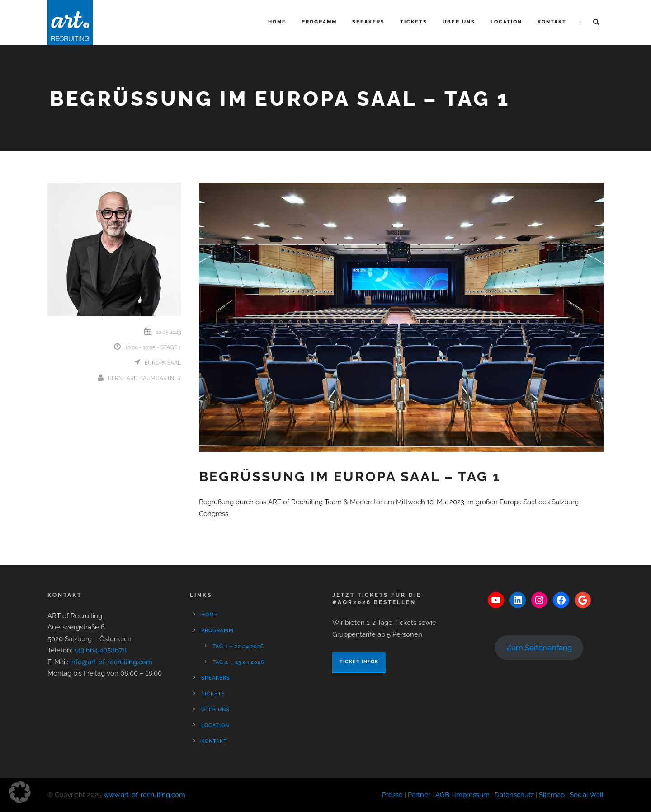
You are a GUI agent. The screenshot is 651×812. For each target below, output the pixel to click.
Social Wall (587, 795)
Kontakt (552, 22)
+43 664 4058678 (100, 650)
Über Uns (459, 22)
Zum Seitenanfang (539, 648)
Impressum (472, 795)
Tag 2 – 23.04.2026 (238, 662)
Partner (419, 795)
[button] (20, 792)
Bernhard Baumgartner (144, 378)
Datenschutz (514, 795)
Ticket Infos (359, 662)
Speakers (368, 22)
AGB (442, 795)
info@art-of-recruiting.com (111, 662)
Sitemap (552, 795)
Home (277, 22)
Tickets (414, 22)
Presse (392, 795)
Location (506, 22)
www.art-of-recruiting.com (144, 795)
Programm (319, 22)
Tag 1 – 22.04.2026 (238, 646)
